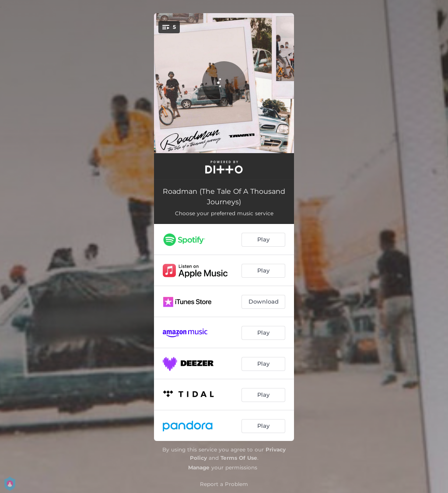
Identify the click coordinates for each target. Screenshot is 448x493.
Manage (199, 467)
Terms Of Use (239, 458)
